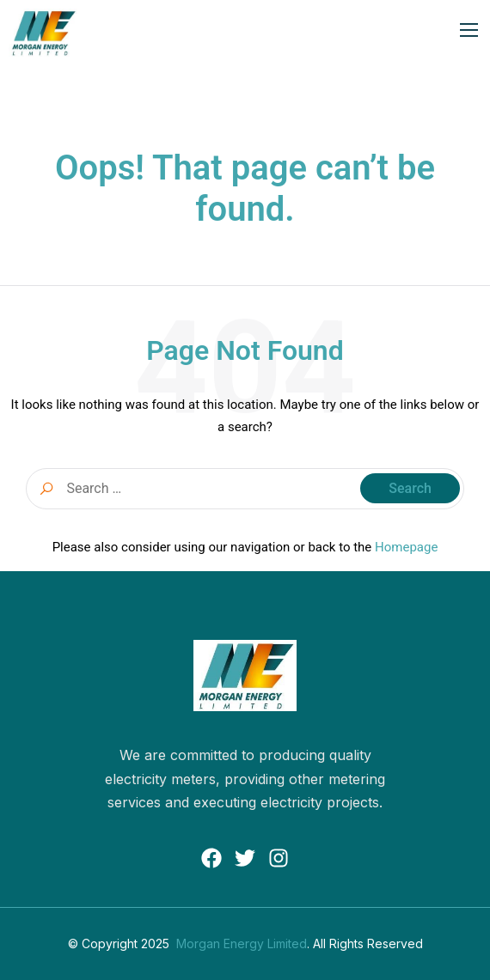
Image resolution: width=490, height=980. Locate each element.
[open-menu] (469, 33)
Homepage (406, 547)
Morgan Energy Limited (242, 943)
